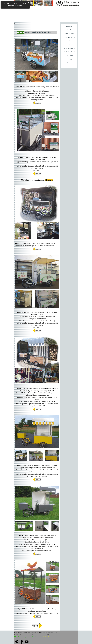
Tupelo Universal (69, 33)
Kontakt (69, 59)
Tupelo (69, 30)
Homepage (69, 26)
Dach (69, 45)
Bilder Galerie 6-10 (69, 48)
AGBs (69, 67)
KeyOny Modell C (69, 37)
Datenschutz (17, 637)
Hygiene (69, 41)
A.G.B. (34, 637)
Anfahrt (69, 63)
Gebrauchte (69, 56)
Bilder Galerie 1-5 (69, 52)
